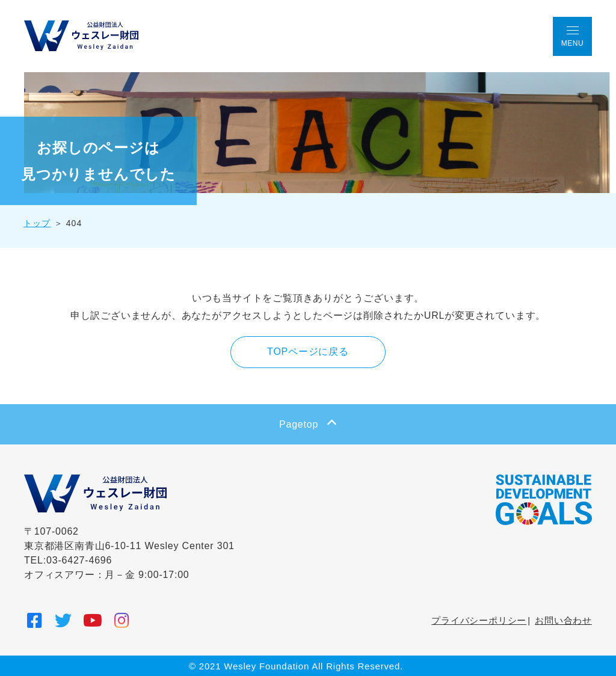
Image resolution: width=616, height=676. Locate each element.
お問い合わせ (563, 620)
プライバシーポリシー (479, 620)
